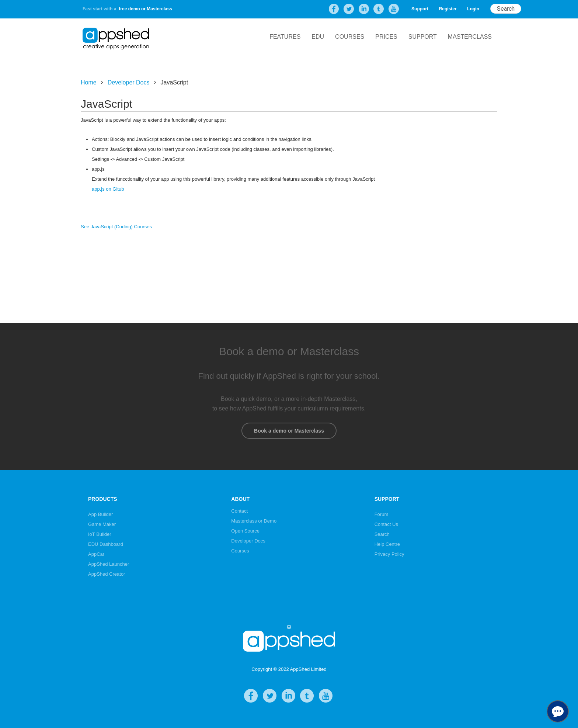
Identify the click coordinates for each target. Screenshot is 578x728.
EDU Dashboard (106, 544)
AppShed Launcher (109, 564)
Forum (382, 514)
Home (89, 82)
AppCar (96, 554)
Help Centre (387, 544)
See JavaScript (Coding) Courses (116, 227)
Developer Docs (129, 82)
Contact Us (386, 524)
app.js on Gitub (108, 189)
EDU (318, 37)
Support (420, 9)
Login (473, 9)
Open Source (245, 531)
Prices (386, 37)
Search (382, 534)
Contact (239, 511)
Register (448, 9)
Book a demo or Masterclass (289, 431)
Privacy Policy (389, 554)
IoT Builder (100, 534)
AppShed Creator (107, 574)
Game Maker (102, 524)
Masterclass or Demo (254, 521)
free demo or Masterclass (145, 9)
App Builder (100, 514)
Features (285, 37)
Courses (350, 37)
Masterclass (470, 37)
